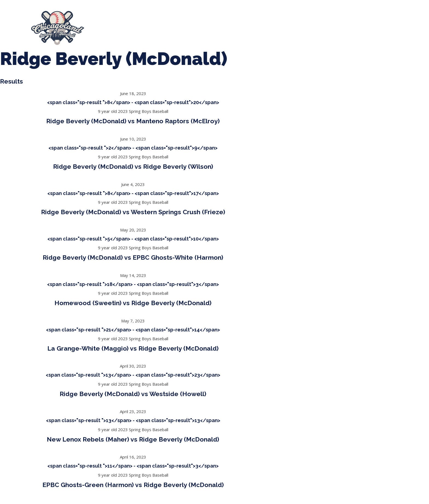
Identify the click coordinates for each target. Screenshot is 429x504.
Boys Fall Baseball (286, 25)
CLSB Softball (239, 25)
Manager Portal (377, 25)
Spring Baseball (151, 25)
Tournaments (196, 25)
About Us (110, 25)
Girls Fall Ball (333, 25)
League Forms (118, 31)
